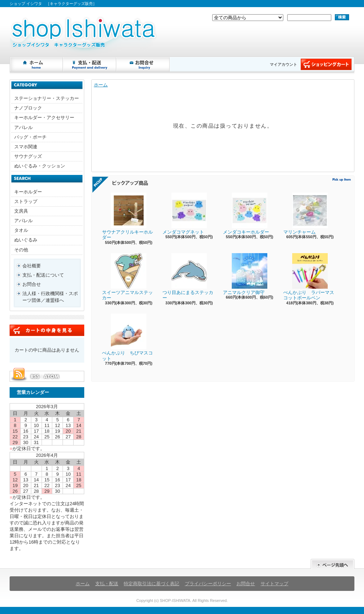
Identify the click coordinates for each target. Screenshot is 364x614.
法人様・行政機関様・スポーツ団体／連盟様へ (50, 297)
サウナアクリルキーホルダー (127, 217)
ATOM (52, 377)
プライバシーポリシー (208, 584)
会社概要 (32, 266)
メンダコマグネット (185, 214)
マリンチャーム (306, 214)
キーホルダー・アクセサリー (44, 118)
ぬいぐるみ (26, 240)
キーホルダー (28, 192)
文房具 (21, 211)
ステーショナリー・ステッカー (47, 98)
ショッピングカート (326, 64)
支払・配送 (107, 584)
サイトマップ (274, 584)
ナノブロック (28, 108)
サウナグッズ (28, 156)
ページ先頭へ (333, 564)
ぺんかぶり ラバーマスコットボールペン (309, 277)
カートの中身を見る (47, 330)
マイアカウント (283, 64)
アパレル (23, 127)
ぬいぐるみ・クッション (40, 166)
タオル (21, 230)
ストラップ (26, 201)
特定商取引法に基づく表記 (151, 584)
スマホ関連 (26, 147)
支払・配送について (90, 64)
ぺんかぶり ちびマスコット (127, 337)
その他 (21, 250)
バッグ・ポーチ (30, 137)
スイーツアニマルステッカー (127, 277)
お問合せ (143, 64)
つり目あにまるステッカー (188, 277)
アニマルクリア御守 (245, 274)
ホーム (37, 64)
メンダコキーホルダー (246, 214)
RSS (35, 377)
